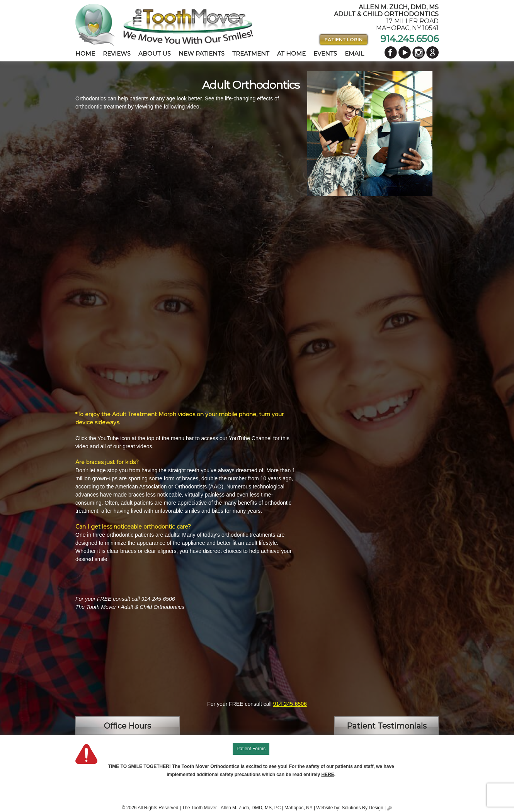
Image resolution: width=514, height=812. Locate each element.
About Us (155, 53)
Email (354, 53)
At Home (291, 53)
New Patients (202, 53)
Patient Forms (251, 749)
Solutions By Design (362, 808)
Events (325, 53)
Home (85, 53)
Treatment (251, 53)
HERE (328, 775)
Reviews (117, 53)
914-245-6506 (290, 704)
